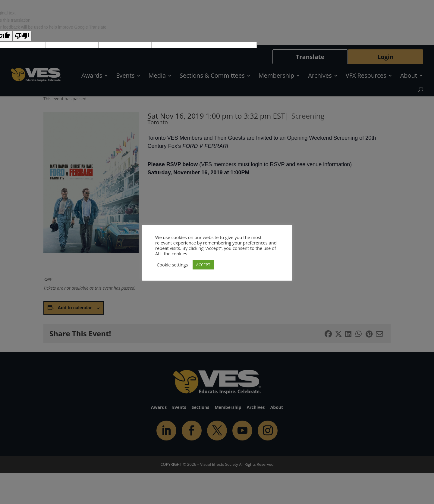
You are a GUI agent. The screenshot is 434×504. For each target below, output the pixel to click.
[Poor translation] (22, 36)
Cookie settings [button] (172, 265)
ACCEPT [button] (203, 265)
